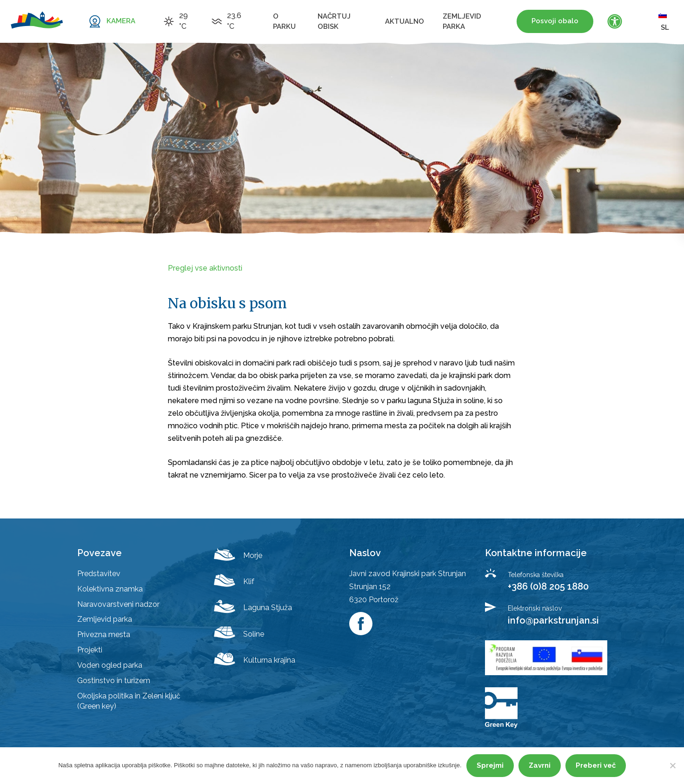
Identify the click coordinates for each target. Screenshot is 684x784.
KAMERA (121, 21)
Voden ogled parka (110, 665)
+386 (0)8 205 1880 (548, 586)
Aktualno (405, 21)
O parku (284, 21)
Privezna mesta (104, 635)
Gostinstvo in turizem (114, 681)
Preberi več (596, 765)
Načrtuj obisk (334, 21)
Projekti (90, 650)
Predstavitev (99, 574)
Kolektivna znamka (110, 589)
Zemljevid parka (462, 21)
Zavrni (540, 765)
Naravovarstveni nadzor (118, 604)
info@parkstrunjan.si (553, 620)
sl (664, 21)
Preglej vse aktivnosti (205, 268)
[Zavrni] (672, 765)
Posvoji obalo (555, 21)
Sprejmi (490, 765)
